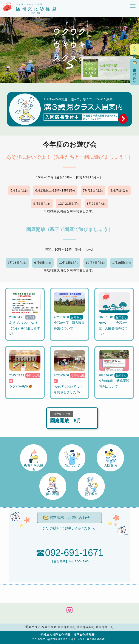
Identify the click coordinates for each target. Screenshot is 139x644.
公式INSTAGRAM (69, 610)
